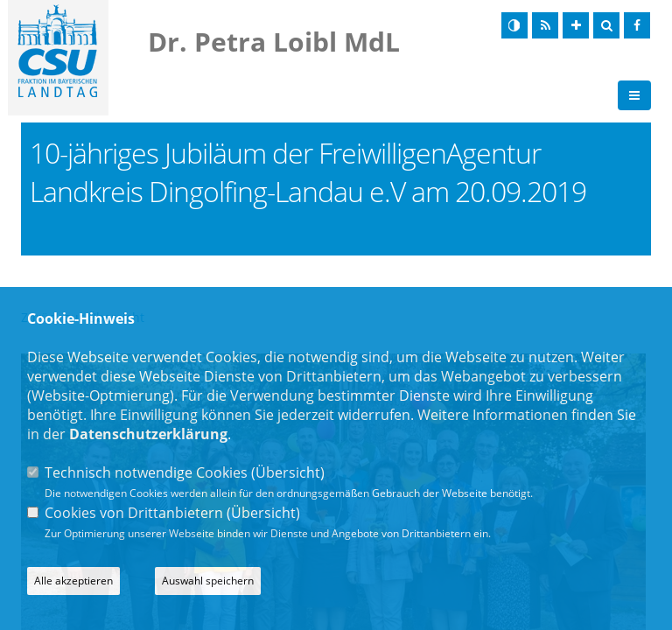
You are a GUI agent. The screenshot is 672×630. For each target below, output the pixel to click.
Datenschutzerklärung (148, 434)
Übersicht (288, 472)
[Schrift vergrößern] (576, 25)
